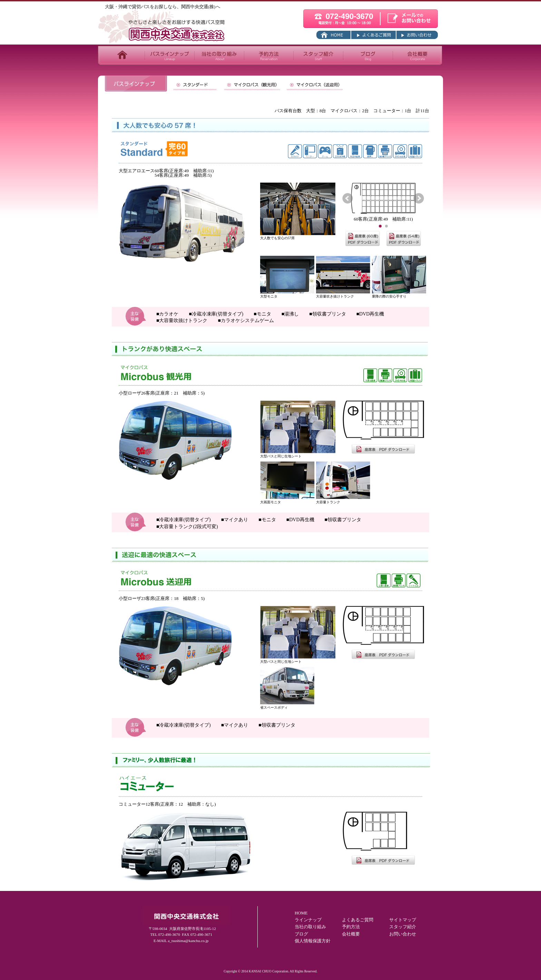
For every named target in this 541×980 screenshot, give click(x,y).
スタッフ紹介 (318, 55)
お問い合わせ (403, 934)
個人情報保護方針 (313, 941)
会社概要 (417, 55)
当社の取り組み (219, 55)
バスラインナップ (169, 55)
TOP (121, 55)
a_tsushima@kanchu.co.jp (188, 941)
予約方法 (269, 55)
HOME (301, 913)
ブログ (368, 55)
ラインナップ (308, 920)
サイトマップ (403, 920)
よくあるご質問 (358, 920)
